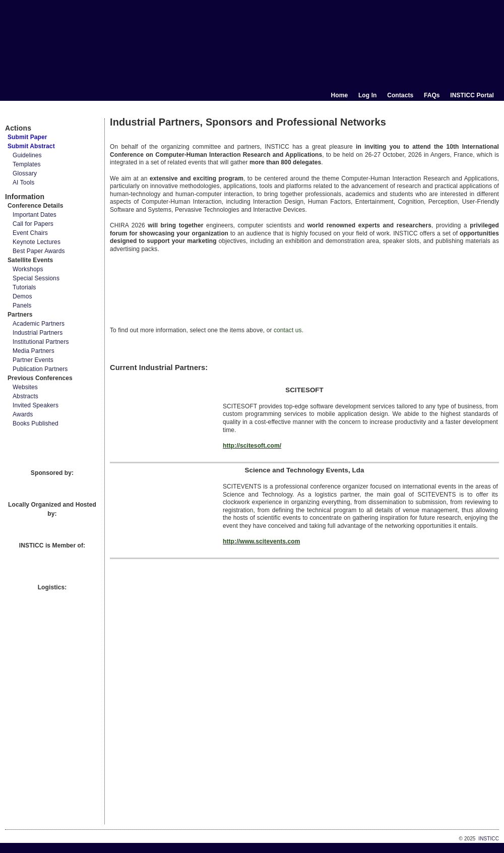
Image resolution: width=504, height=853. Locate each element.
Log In (368, 95)
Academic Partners (39, 324)
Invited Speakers (36, 405)
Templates (27, 164)
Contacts (400, 95)
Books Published (36, 423)
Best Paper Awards (39, 251)
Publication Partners (40, 369)
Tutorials (24, 287)
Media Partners (34, 351)
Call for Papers (33, 224)
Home (340, 95)
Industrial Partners (38, 333)
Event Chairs (30, 233)
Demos (22, 296)
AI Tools (23, 182)
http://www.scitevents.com (261, 541)
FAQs (432, 95)
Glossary (25, 173)
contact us (288, 330)
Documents (16, 114)
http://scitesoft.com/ (252, 446)
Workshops (28, 269)
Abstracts (25, 396)
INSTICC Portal (472, 95)
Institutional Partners (41, 342)
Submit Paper (27, 137)
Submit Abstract (31, 146)
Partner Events (33, 360)
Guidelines (27, 155)
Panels (22, 306)
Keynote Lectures (37, 242)
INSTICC (489, 839)
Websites (25, 387)
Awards (23, 414)
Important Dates (35, 215)
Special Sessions (36, 278)
